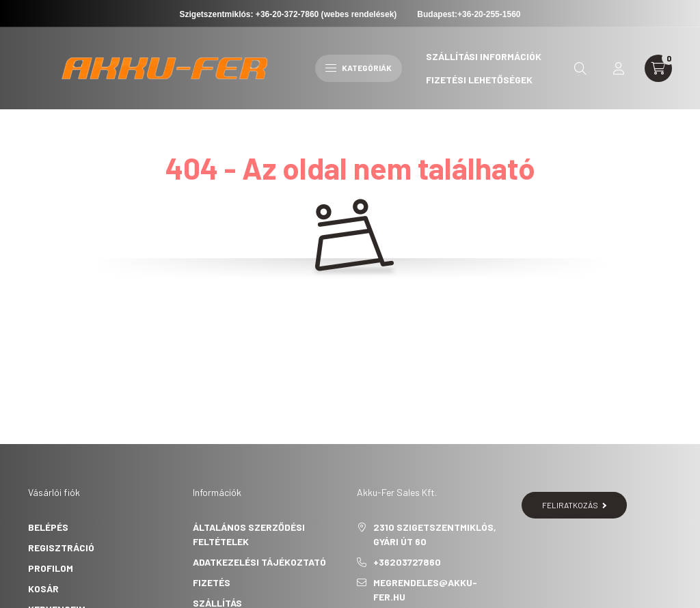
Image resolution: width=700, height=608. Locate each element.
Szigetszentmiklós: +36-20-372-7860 (250, 14)
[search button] (580, 68)
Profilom (51, 568)
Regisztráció (61, 548)
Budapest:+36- (469, 14)
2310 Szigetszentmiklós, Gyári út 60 (435, 534)
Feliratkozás (575, 505)
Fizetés (212, 582)
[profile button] (619, 68)
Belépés (48, 527)
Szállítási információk (484, 56)
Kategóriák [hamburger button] (359, 68)
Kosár (43, 589)
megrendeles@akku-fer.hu (425, 590)
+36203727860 (407, 562)
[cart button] (658, 68)
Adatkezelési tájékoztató (259, 562)
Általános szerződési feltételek (249, 534)
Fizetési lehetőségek (479, 80)
